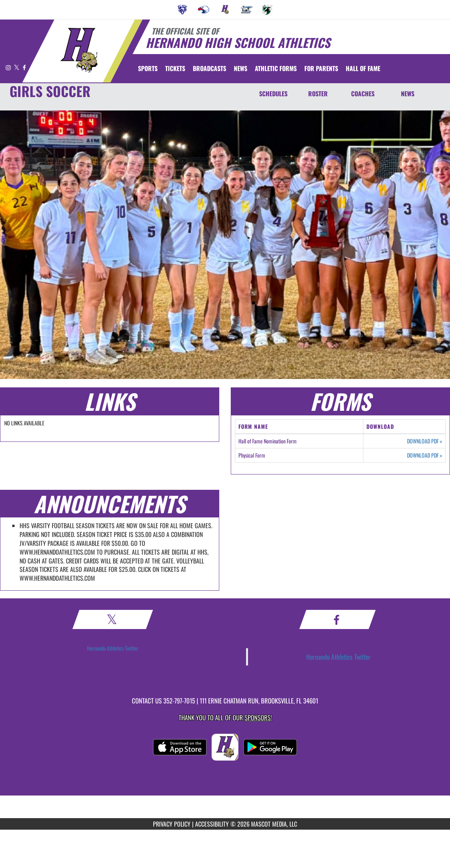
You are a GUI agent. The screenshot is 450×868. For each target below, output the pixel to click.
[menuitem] (182, 10)
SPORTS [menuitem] (148, 68)
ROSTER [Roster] (318, 94)
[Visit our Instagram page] (9, 67)
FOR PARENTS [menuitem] (321, 68)
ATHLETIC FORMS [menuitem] (276, 68)
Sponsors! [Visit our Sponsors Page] (258, 717)
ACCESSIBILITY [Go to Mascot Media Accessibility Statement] (212, 824)
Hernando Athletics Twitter (113, 648)
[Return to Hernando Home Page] (79, 50)
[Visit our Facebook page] (24, 67)
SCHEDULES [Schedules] (273, 94)
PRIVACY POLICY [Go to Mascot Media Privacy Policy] (172, 824)
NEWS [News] (408, 94)
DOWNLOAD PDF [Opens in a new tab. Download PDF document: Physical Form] (425, 455)
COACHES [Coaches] (363, 94)
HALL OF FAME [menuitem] (363, 68)
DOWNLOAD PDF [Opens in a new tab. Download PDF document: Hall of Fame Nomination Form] (425, 441)
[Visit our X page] (17, 67)
